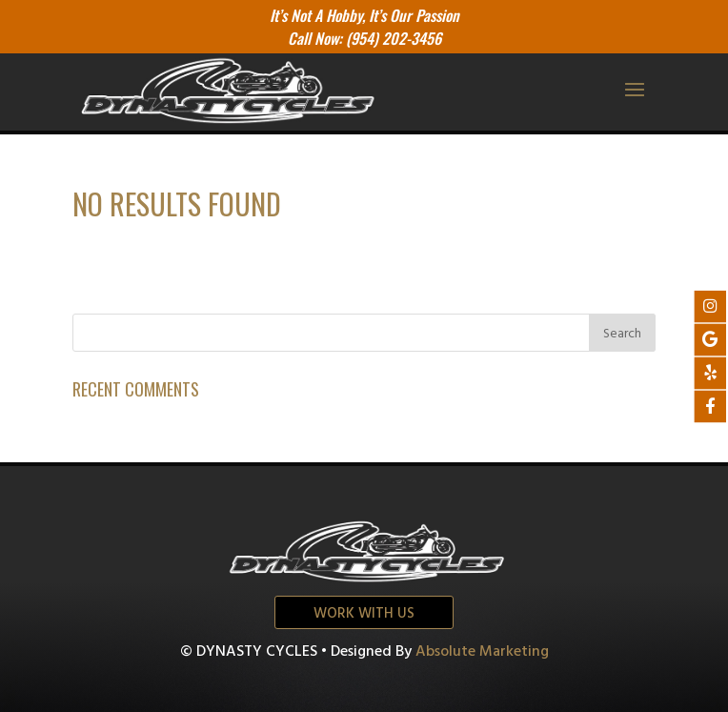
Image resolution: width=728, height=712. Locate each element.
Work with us (364, 614)
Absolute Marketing (482, 652)
